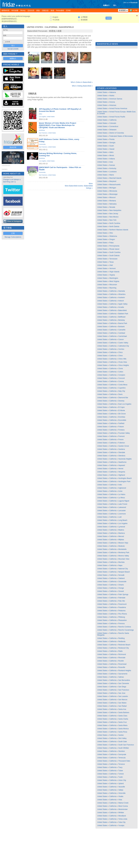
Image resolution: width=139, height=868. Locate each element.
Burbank (121, 327)
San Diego (122, 687)
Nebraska (113, 204)
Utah (111, 265)
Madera (121, 530)
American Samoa (116, 99)
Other (41, 114)
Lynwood (122, 527)
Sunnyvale (122, 754)
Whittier (121, 813)
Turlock (121, 774)
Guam (112, 146)
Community (42, 144)
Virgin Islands (114, 272)
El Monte (122, 410)
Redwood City (123, 648)
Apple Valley (123, 304)
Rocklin (121, 661)
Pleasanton (122, 620)
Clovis (121, 369)
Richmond (122, 654)
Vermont (112, 268)
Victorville (122, 793)
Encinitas (122, 417)
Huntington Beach (125, 478)
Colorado (113, 123)
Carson (121, 339)
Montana (113, 201)
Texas (111, 262)
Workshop (42, 130)
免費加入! (106, 5)
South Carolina (115, 252)
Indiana (112, 159)
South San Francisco (126, 745)
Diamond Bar (123, 398)
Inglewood (122, 488)
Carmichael (123, 336)
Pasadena (122, 607)
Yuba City (122, 822)
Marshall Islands (115, 178)
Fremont (121, 436)
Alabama (113, 92)
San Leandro (123, 696)
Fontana (121, 430)
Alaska (112, 96)
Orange (121, 588)
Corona (121, 381)
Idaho (111, 152)
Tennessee (113, 259)
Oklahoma (113, 236)
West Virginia (114, 281)
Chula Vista (123, 362)
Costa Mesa (123, 385)
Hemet (121, 469)
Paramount (122, 604)
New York (113, 220)
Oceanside (122, 582)
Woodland (122, 816)
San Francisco (43, 133)
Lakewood (122, 507)
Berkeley (122, 320)
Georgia (112, 143)
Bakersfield (66, 27)
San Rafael (122, 706)
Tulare (121, 771)
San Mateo (122, 703)
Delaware (113, 130)
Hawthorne (122, 462)
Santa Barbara (124, 713)
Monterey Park (124, 553)
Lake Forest (123, 504)
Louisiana (113, 172)
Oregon (112, 239)
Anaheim (122, 298)
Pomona (121, 624)
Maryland (113, 181)
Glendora (122, 456)
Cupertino (122, 388)
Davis (120, 394)
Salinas (121, 677)
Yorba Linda (123, 819)
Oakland (121, 578)
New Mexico (114, 217)
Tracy (120, 767)
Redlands (122, 641)
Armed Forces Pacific (117, 117)
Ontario (121, 585)
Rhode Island (114, 249)
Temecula (122, 758)
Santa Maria (123, 725)
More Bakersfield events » (75, 186)
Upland (121, 784)
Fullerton (122, 443)
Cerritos (121, 349)
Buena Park (123, 323)
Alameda (122, 291)
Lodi (120, 517)
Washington (114, 278)
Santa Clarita (123, 719)
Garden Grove (124, 446)
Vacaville (122, 787)
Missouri (112, 197)
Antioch (121, 301)
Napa (120, 565)
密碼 (5, 36)
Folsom (121, 427)
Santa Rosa (123, 732)
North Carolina (115, 223)
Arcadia (121, 307)
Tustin (120, 777)
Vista (120, 800)
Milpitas (121, 540)
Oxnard (121, 591)
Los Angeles (42, 117)
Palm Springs (123, 594)
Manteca (121, 533)
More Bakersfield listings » (89, 186)
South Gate (123, 742)
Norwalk (121, 575)
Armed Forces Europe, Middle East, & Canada (117, 113)
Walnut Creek (123, 803)
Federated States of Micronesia (121, 136)
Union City (122, 780)
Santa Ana (122, 709)
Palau (111, 243)
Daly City (122, 391)
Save (109, 18)
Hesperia (122, 472)
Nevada (112, 207)
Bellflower (122, 317)
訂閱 (13, 233)
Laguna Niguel (124, 501)
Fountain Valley (124, 433)
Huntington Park (124, 482)
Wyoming (113, 288)
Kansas (112, 165)
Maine (112, 175)
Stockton (122, 751)
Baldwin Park (123, 314)
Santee (121, 735)
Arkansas (113, 105)
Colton (121, 372)
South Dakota (114, 256)
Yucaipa (121, 825)
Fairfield (121, 423)
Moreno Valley (124, 556)
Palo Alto (122, 601)
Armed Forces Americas (118, 108)
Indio (120, 485)
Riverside (122, 658)
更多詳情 (13, 147)
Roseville (122, 667)
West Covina (123, 806)
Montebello (122, 549)
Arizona (112, 102)
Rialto (120, 651)
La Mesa (121, 498)
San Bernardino (124, 680)
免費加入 (13, 59)
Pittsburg (122, 617)
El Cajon (121, 407)
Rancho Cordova (125, 627)
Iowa (111, 162)
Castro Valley (123, 343)
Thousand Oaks (124, 761)
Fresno (121, 440)
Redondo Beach (124, 645)
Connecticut (114, 126)
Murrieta (121, 562)
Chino (120, 356)
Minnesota (113, 191)
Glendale (122, 452)
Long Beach (123, 520)
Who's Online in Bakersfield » (82, 82)
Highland (122, 475)
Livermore (122, 514)
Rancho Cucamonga (126, 630)
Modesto (121, 546)
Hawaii (112, 149)
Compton (122, 375)
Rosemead (122, 664)
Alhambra (122, 294)
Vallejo (121, 790)
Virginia (112, 275)
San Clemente (124, 683)
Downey (121, 401)
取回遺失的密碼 (13, 49)
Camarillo (122, 330)
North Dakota (114, 227)
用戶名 (5, 30)
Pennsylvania (114, 246)
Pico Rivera (123, 614)
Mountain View (124, 559)
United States (35, 27)
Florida (112, 139)
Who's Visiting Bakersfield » (82, 86)
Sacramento (123, 674)
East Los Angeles (125, 404)
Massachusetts (115, 185)
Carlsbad (122, 333)
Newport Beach (124, 572)
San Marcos (123, 700)
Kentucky (113, 168)
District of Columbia (117, 133)
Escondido (122, 420)
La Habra (122, 494)
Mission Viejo (123, 543)
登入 (115, 5)
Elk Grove (122, 414)
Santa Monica (123, 729)
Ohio (111, 233)
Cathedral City (124, 346)
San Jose (122, 693)
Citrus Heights (123, 365)
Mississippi (113, 194)
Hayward (122, 465)
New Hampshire (115, 210)
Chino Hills (122, 359)
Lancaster (122, 511)
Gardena (122, 449)
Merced (121, 536)
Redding (121, 638)
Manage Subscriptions (13, 237)
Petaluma (122, 611)
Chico (120, 352)
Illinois (112, 155)
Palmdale (122, 598)
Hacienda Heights (125, 459)
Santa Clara (123, 716)
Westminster (123, 809)
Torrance (122, 764)
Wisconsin (113, 285)
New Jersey (114, 214)
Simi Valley (122, 738)
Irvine (120, 491)
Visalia (121, 796)
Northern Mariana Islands (119, 230)
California (51, 27)
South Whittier (123, 748)
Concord (121, 378)
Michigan (113, 188)
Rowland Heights (125, 671)
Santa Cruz (122, 722)
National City (123, 569)
